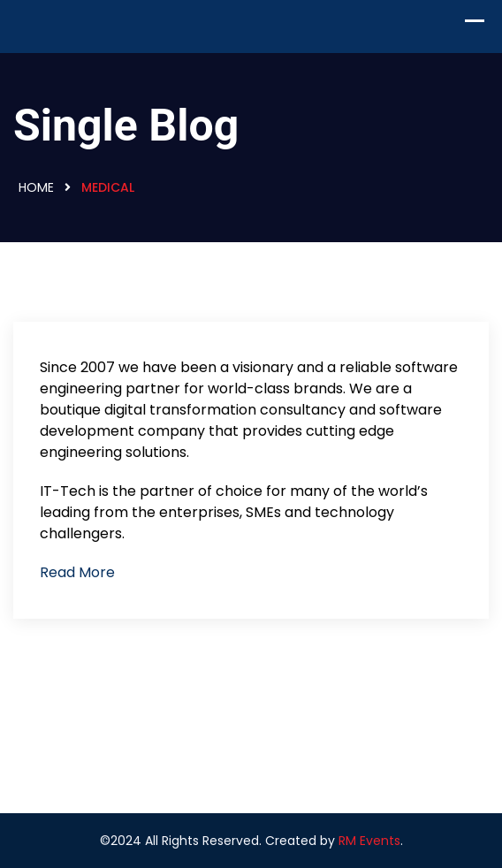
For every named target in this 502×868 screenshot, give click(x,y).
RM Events (369, 841)
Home (36, 187)
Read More (77, 572)
